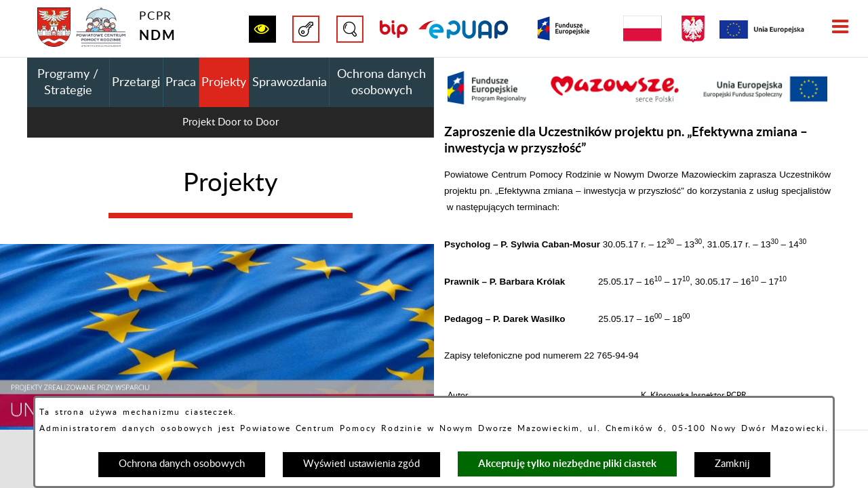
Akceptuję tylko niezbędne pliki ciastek (567, 463)
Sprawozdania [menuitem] (290, 83)
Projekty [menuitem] (224, 83)
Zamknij (732, 464)
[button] (262, 29)
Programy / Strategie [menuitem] (68, 83)
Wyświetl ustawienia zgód (361, 464)
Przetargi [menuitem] (136, 83)
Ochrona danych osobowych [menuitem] (381, 83)
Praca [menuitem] (181, 83)
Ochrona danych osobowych (182, 464)
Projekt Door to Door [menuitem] (231, 122)
